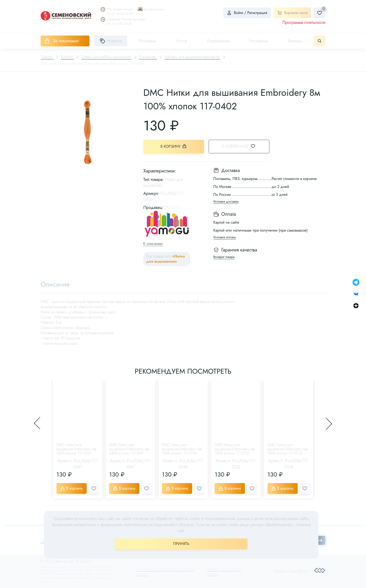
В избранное (241, 146)
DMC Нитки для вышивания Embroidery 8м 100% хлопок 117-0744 (182, 449)
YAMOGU (173, 208)
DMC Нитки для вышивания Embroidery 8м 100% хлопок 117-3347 (76, 449)
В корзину (174, 146)
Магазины (147, 41)
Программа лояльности (304, 22)
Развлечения (218, 41)
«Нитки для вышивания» (165, 259)
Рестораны (258, 41)
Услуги (182, 41)
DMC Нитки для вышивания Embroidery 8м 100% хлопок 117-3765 (287, 449)
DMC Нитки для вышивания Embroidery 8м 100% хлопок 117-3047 (129, 449)
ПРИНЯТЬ (181, 544)
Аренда (295, 41)
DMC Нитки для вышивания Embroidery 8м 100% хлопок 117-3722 (235, 449)
